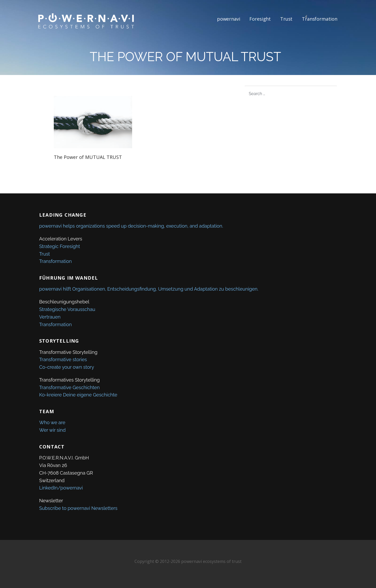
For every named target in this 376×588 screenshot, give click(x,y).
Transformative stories (63, 359)
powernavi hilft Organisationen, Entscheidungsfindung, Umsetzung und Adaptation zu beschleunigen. (149, 289)
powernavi (229, 19)
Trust (286, 19)
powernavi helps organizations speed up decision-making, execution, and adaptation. (131, 226)
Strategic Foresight (60, 246)
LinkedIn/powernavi (61, 488)
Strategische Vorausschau (67, 309)
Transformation (320, 19)
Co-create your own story (67, 367)
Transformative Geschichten (69, 387)
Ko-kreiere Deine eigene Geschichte (78, 395)
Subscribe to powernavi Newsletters (78, 508)
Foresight (260, 19)
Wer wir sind (52, 430)
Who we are (52, 422)
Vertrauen (50, 317)
